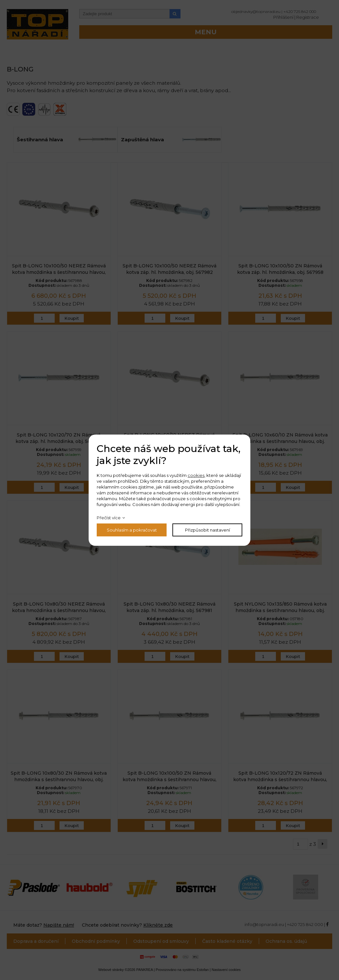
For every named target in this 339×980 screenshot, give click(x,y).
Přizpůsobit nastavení (208, 530)
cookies (196, 475)
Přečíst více (109, 518)
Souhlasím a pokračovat (132, 530)
